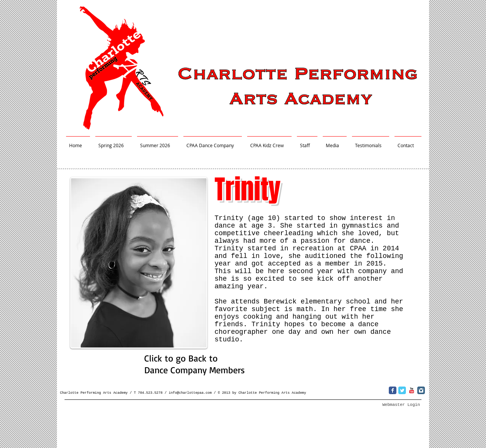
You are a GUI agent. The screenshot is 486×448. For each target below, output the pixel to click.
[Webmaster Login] (401, 405)
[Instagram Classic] (421, 390)
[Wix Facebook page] (393, 390)
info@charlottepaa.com (190, 393)
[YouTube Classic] (412, 390)
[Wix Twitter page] (402, 390)
